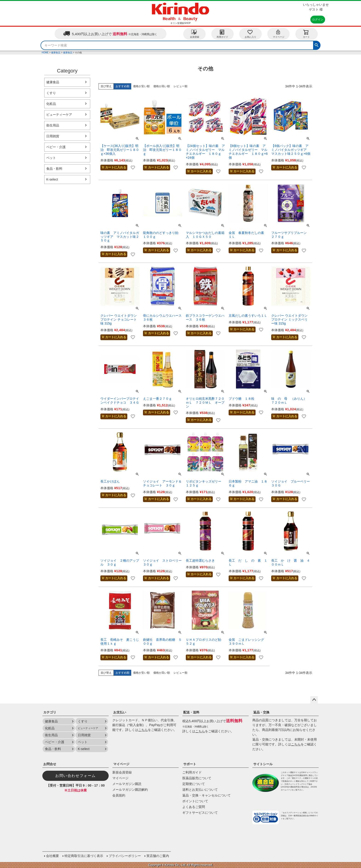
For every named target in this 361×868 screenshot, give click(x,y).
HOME (45, 53)
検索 (317, 45)
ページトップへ (314, 700)
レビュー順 (180, 86)
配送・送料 (191, 712)
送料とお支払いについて (200, 790)
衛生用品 (53, 125)
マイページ (279, 34)
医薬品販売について (197, 778)
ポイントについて (195, 801)
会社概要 (52, 856)
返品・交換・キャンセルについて (207, 795)
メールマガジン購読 (127, 784)
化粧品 (51, 104)
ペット (51, 158)
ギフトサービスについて (200, 813)
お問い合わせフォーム (76, 776)
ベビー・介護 (56, 147)
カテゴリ (50, 712)
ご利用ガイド (192, 772)
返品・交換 (261, 712)
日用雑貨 (53, 136)
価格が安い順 (141, 86)
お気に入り (250, 34)
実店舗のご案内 (158, 856)
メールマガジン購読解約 (130, 790)
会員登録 (195, 34)
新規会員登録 (122, 772)
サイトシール (263, 764)
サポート (190, 764)
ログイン (318, 20)
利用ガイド (222, 34)
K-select (52, 179)
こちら (143, 730)
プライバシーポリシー (125, 856)
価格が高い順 (162, 86)
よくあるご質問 (194, 807)
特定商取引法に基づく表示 (84, 856)
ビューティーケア (59, 115)
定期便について (194, 784)
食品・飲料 (54, 169)
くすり (51, 93)
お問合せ (50, 764)
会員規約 (119, 795)
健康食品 (56, 53)
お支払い (120, 712)
